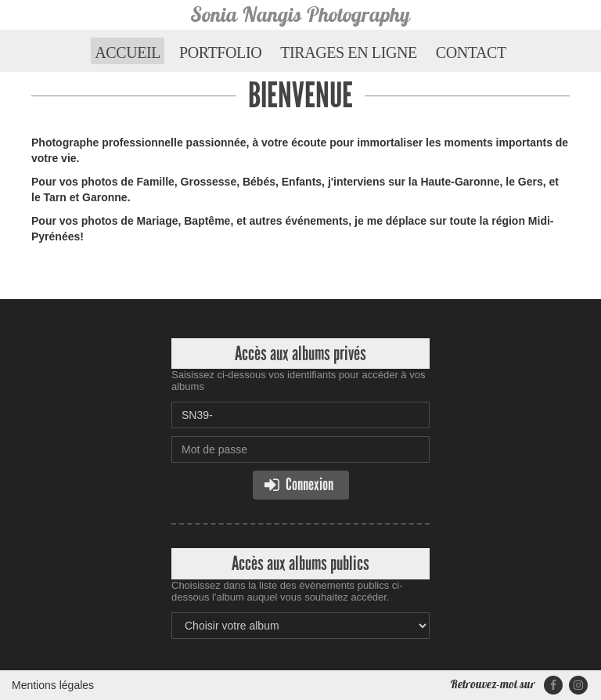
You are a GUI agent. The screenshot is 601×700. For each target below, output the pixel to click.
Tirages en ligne (349, 52)
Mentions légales (53, 685)
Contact (471, 52)
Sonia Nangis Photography (300, 14)
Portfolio (220, 52)
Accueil (128, 52)
